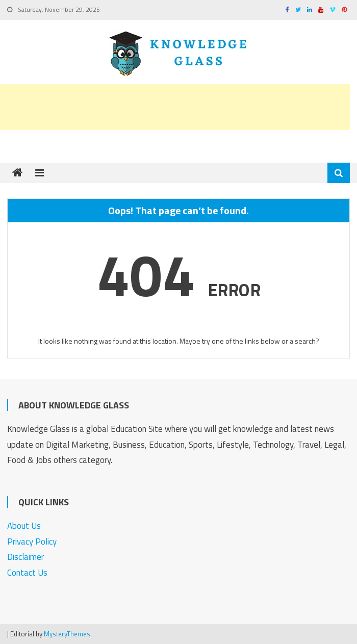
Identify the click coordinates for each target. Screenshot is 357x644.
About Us (24, 526)
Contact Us (27, 573)
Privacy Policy (32, 542)
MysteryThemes (67, 634)
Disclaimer (25, 557)
